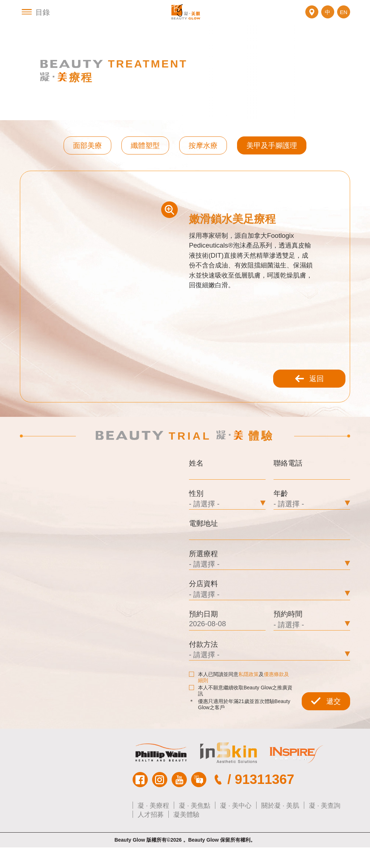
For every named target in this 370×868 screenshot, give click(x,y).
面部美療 (87, 154)
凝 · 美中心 (236, 826)
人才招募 (151, 835)
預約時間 (288, 633)
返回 (309, 393)
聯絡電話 (288, 478)
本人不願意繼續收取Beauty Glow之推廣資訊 (241, 711)
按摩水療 (203, 154)
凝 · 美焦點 (195, 826)
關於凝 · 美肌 (280, 826)
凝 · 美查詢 (325, 826)
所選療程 (203, 571)
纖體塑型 (145, 154)
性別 (196, 509)
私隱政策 (249, 694)
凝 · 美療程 (153, 826)
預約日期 (203, 633)
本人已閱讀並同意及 (239, 697)
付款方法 (203, 664)
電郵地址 (203, 540)
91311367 (265, 800)
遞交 (326, 722)
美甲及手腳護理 (272, 154)
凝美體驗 (186, 835)
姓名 (196, 478)
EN (344, 16)
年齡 (281, 509)
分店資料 (203, 602)
